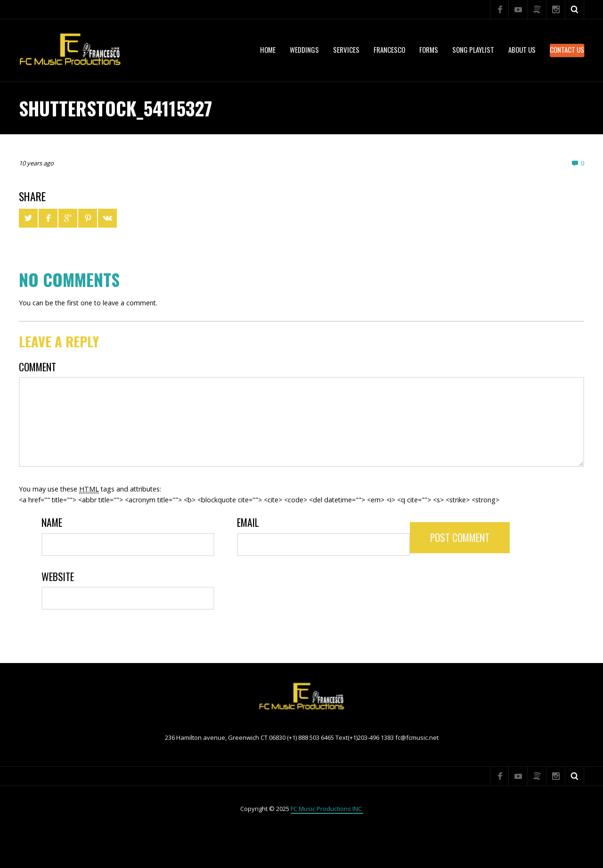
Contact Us (567, 49)
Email (248, 522)
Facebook (499, 9)
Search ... (575, 9)
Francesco (389, 49)
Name (52, 522)
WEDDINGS (304, 49)
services (346, 49)
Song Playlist (473, 49)
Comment (37, 367)
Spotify (537, 9)
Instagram (556, 9)
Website (58, 577)
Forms (429, 49)
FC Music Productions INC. (327, 809)
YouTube (518, 9)
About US (522, 49)
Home (268, 49)
